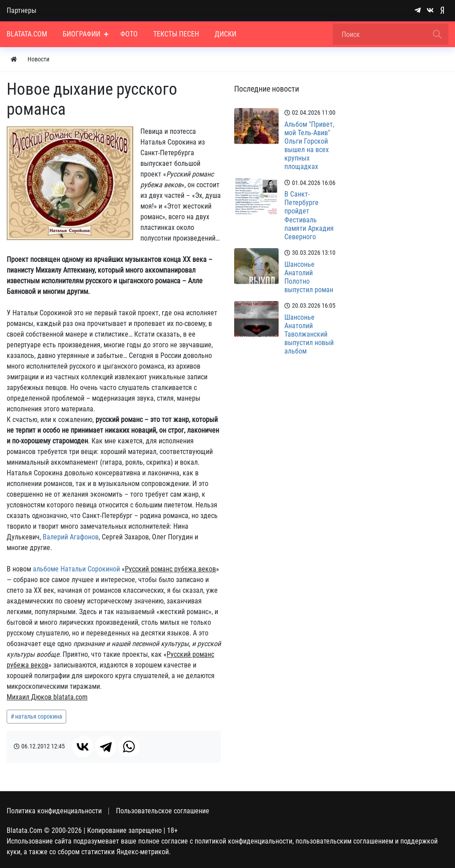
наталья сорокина (39, 716)
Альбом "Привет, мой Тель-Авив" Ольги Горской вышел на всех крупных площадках (309, 146)
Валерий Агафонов (71, 537)
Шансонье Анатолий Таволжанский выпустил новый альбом (309, 334)
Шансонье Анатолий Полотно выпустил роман (309, 277)
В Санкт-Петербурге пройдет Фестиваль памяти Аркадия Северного (309, 215)
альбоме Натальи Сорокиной (76, 569)
